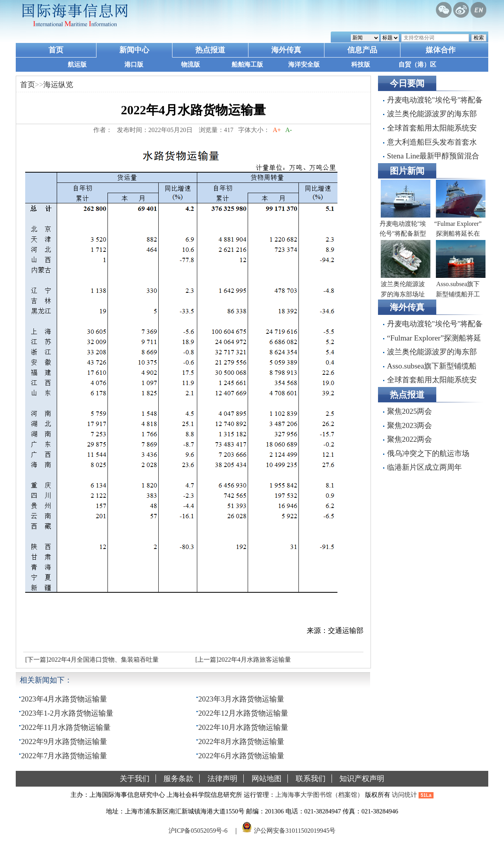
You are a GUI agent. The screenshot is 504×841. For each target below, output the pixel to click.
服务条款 (178, 779)
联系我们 (311, 779)
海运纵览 (58, 85)
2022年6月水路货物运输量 (242, 756)
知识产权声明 (362, 779)
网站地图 (267, 779)
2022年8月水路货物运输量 (242, 741)
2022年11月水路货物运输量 (66, 727)
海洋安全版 (304, 64)
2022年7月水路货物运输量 (64, 756)
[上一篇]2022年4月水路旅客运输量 (243, 660)
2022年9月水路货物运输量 (64, 741)
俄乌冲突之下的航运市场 (428, 453)
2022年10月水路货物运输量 (244, 727)
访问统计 (404, 795)
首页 (56, 50)
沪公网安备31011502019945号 (295, 831)
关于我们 (135, 779)
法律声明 (222, 779)
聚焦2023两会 (409, 425)
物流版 (191, 64)
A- (289, 130)
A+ (277, 130)
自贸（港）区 (417, 64)
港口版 (134, 64)
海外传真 (286, 50)
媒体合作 (441, 50)
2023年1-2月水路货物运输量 (68, 713)
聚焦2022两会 (409, 439)
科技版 (361, 64)
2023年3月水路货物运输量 (242, 699)
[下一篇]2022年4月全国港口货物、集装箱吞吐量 (92, 660)
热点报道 (210, 50)
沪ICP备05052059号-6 (198, 831)
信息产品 (362, 50)
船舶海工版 (247, 64)
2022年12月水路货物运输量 (244, 713)
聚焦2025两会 (409, 411)
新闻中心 (134, 50)
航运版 (77, 64)
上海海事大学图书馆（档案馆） (319, 795)
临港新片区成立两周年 (424, 467)
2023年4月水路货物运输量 (64, 699)
